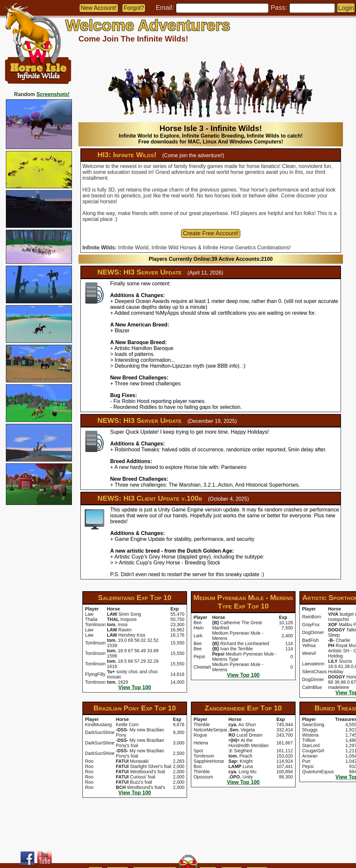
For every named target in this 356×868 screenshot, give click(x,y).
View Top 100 (135, 687)
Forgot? (134, 8)
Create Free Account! (211, 233)
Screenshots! (53, 94)
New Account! (99, 8)
